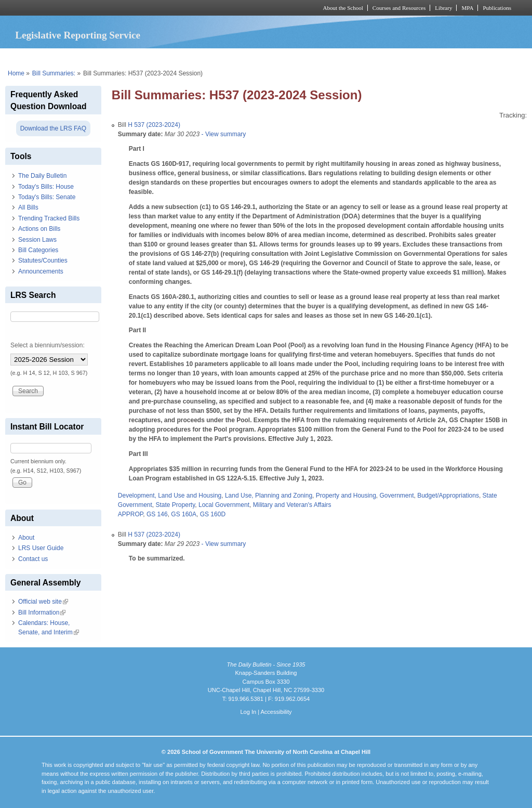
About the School (343, 8)
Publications (497, 8)
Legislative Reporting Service (78, 35)
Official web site (43, 602)
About (26, 538)
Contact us (33, 559)
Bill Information (42, 612)
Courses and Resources (399, 8)
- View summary (223, 134)
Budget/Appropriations (448, 496)
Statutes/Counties (43, 260)
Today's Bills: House (46, 187)
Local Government (224, 505)
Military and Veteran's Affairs (292, 505)
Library (443, 8)
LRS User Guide (41, 548)
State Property (176, 505)
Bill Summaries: (54, 73)
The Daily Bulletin (42, 176)
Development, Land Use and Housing (170, 496)
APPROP (130, 514)
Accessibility (276, 712)
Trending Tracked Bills (49, 218)
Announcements (41, 271)
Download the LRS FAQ (53, 128)
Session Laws (37, 240)
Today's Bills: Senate (47, 197)
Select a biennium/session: (48, 345)
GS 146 (157, 514)
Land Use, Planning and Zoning (269, 496)
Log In (248, 712)
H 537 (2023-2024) (154, 125)
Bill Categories (38, 250)
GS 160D (213, 514)
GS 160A (184, 514)
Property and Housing (346, 496)
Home (16, 73)
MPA (467, 8)
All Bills (28, 207)
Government (396, 496)
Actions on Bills (39, 229)
